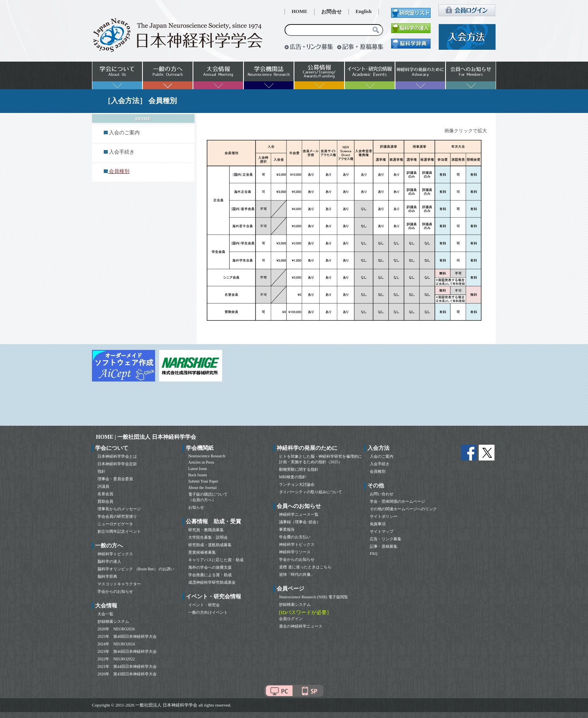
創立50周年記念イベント (119, 531)
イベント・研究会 (204, 605)
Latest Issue (198, 469)
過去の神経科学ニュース (301, 626)
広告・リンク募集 (386, 539)
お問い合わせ (382, 494)
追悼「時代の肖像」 (297, 574)
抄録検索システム (113, 621)
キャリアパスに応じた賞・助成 (216, 560)
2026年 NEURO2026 (116, 629)
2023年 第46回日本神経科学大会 (127, 651)
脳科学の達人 (109, 561)
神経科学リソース (295, 552)
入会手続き (122, 152)
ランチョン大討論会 (297, 484)
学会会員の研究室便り (117, 516)
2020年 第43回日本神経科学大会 (127, 674)
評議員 (103, 486)
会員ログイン (291, 619)
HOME (300, 11)
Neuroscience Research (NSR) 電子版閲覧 (314, 597)
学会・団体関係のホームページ (397, 501)
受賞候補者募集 (202, 552)
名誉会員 (105, 494)
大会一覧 (105, 614)
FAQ (374, 554)
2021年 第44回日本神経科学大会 (127, 666)
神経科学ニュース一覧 (299, 514)
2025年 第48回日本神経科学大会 (127, 636)
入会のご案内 (124, 133)
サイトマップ (382, 531)
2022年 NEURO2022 (116, 659)
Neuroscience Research (207, 456)
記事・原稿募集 (384, 546)
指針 (101, 471)
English (364, 11)
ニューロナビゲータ (115, 524)
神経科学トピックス (115, 554)
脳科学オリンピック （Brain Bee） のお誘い (136, 569)
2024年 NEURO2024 (116, 644)
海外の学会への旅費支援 (210, 567)
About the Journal (202, 488)
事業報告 (287, 529)
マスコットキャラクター (119, 584)
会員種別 (378, 471)
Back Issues (198, 475)
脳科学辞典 (107, 576)
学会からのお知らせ (115, 591)
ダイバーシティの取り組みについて (311, 492)
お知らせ (196, 507)
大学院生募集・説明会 (208, 537)
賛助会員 (105, 501)
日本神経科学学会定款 (117, 464)
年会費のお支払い (295, 537)
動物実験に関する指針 (299, 469)
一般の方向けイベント (208, 612)
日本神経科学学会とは (117, 456)
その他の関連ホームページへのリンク (403, 509)
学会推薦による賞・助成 (210, 575)
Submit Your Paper (203, 481)
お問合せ (331, 12)
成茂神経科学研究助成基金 (212, 582)
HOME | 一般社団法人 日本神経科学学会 (146, 437)
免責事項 (378, 524)
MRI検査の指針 (293, 477)
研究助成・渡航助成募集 (210, 545)
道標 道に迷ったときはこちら (305, 567)
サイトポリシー (384, 516)
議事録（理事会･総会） (300, 522)
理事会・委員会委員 (115, 479)
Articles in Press (201, 462)
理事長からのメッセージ (119, 509)
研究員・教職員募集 (206, 530)
